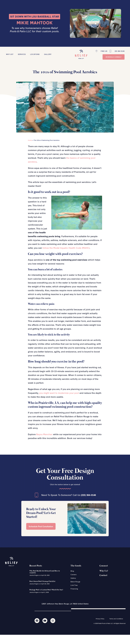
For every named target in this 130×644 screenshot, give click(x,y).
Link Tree (74, 585)
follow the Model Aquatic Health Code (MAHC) (66, 248)
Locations (35, 54)
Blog (72, 571)
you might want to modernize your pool (59, 393)
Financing (74, 589)
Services (22, 54)
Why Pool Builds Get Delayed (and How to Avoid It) (45, 572)
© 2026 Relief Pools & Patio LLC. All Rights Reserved (110, 623)
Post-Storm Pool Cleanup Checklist (42, 581)
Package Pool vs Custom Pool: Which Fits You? (46, 590)
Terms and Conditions (116, 619)
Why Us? (10, 54)
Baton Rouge (75, 582)
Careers (74, 575)
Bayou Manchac (44, 434)
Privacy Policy (100, 619)
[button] (95, 23)
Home (30, 140)
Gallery (48, 54)
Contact (103, 575)
